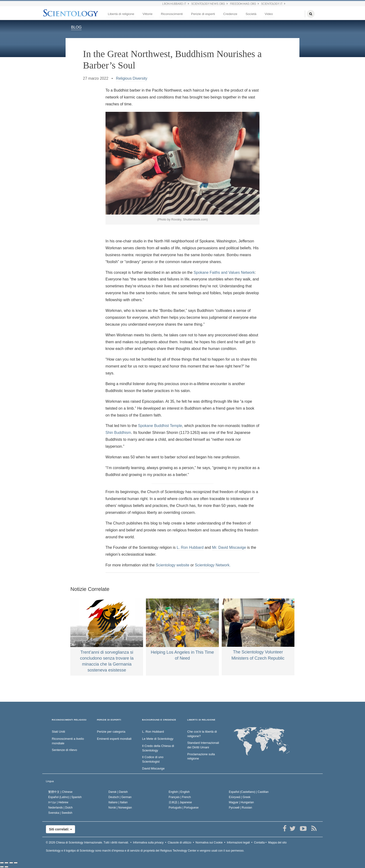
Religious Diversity (132, 78)
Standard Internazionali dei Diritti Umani (203, 745)
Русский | (240, 808)
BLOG (76, 27)
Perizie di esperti (203, 14)
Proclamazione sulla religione (201, 756)
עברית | (58, 802)
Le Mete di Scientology (158, 739)
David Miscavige (153, 768)
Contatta (259, 843)
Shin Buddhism (118, 433)
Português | (184, 808)
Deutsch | (120, 797)
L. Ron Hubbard (190, 547)
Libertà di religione (121, 14)
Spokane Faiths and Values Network (224, 272)
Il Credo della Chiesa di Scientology (158, 748)
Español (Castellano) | (249, 792)
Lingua (50, 781)
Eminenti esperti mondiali (114, 739)
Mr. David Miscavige (229, 547)
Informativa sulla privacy (148, 843)
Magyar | (241, 802)
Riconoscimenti (172, 14)
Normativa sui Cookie (209, 843)
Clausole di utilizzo (180, 843)
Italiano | (118, 802)
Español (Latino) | (65, 797)
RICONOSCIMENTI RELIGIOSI (69, 720)
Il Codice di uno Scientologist (153, 759)
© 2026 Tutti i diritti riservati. (87, 843)
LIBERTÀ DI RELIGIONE (201, 720)
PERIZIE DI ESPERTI (109, 720)
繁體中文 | (60, 792)
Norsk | (120, 808)
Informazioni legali (238, 843)
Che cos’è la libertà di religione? (202, 734)
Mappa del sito (277, 843)
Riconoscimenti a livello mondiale (68, 741)
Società (251, 14)
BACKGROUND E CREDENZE (159, 720)
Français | (180, 797)
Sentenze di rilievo (64, 750)
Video (269, 14)
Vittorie (148, 14)
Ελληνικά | (240, 797)
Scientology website (172, 565)
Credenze (230, 14)
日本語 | (180, 802)
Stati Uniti (58, 732)
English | (179, 792)
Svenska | (60, 813)
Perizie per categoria (111, 732)
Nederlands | (60, 808)
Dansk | (118, 792)
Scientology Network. (213, 565)
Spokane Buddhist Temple (160, 426)
